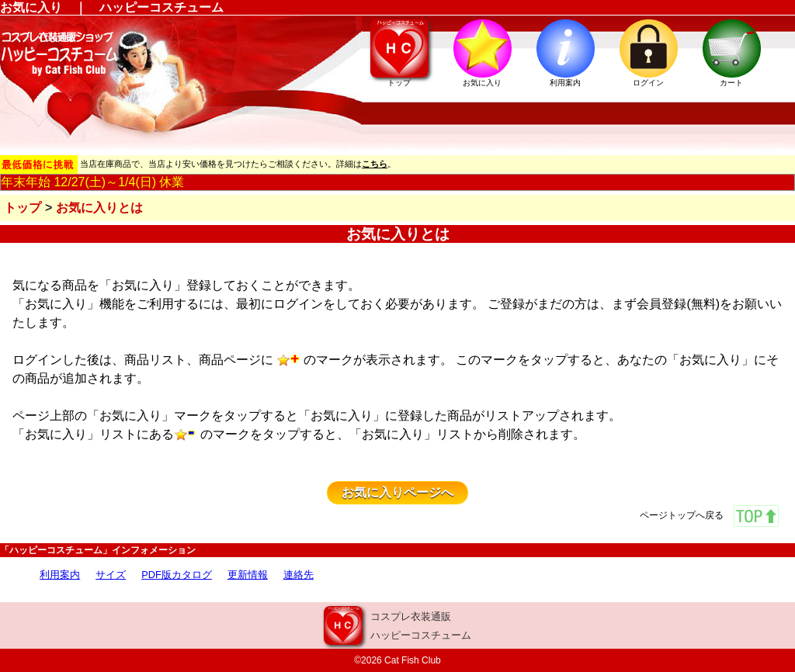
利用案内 (60, 575)
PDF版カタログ (177, 575)
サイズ (111, 575)
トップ (23, 208)
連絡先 (299, 575)
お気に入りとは (99, 208)
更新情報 (248, 575)
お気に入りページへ (397, 492)
